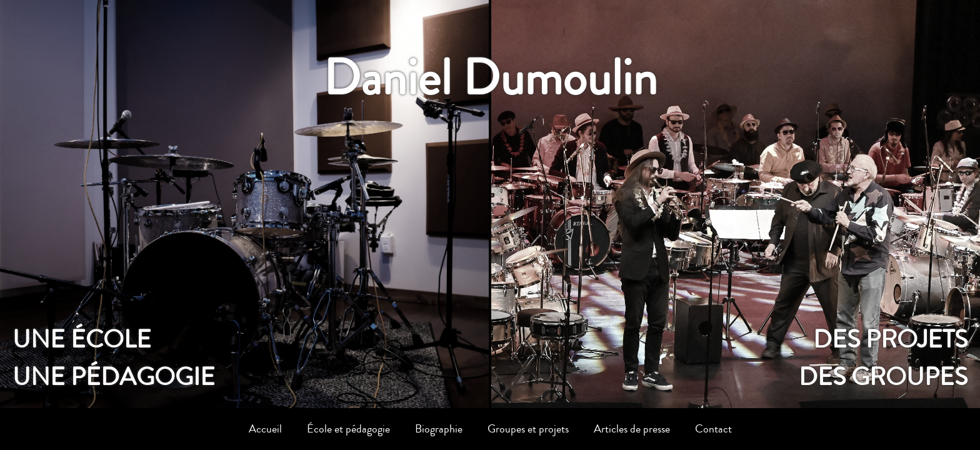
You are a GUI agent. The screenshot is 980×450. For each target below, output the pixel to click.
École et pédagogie (348, 429)
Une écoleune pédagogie (114, 358)
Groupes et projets (528, 429)
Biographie (439, 429)
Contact (713, 429)
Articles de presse (632, 429)
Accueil (265, 429)
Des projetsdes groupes (883, 358)
